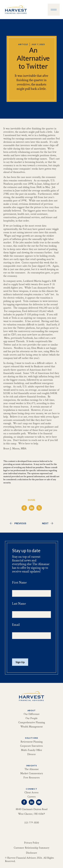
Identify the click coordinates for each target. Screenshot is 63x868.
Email (16, 625)
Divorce (31, 754)
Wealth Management (32, 727)
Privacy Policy (32, 843)
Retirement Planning (32, 742)
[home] (15, 10)
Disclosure (31, 853)
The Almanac (32, 769)
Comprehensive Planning (32, 723)
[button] (54, 10)
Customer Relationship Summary (31, 848)
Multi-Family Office (31, 750)
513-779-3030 (32, 823)
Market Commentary (32, 774)
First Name (19, 583)
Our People (31, 718)
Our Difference (32, 714)
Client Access (31, 793)
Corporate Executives (31, 746)
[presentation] (38, 649)
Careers (32, 797)
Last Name (19, 604)
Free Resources (32, 778)
